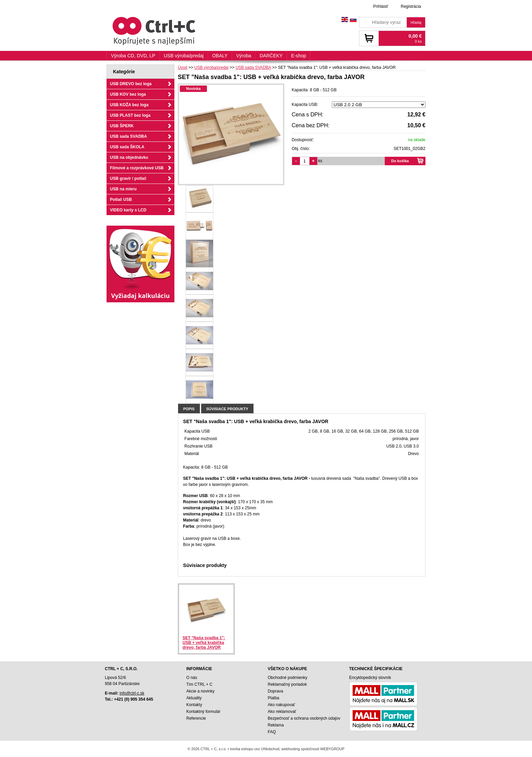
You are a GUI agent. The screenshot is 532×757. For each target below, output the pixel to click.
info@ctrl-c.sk (132, 693)
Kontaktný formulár (203, 712)
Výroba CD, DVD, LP (133, 56)
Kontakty (194, 705)
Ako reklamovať (282, 712)
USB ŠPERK (122, 126)
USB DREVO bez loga (131, 84)
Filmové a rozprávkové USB (137, 168)
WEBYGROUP (332, 749)
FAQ (272, 732)
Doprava (275, 691)
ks (320, 161)
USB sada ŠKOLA (127, 147)
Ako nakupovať (281, 705)
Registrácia (411, 6)
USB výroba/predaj (184, 56)
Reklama (276, 725)
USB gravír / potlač (128, 178)
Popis (189, 409)
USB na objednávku (129, 157)
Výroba (244, 56)
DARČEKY (271, 56)
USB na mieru (123, 189)
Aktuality (194, 698)
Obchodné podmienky (288, 678)
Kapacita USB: (305, 105)
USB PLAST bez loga (130, 115)
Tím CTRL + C (199, 684)
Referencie (196, 718)
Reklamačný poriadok (287, 684)
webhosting (291, 749)
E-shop (299, 56)
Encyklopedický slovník (370, 678)
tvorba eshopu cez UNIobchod (255, 749)
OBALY (220, 56)
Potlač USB (121, 200)
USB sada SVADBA (128, 136)
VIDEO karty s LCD (128, 210)
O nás (192, 678)
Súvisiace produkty (227, 409)
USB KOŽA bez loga (129, 105)
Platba (273, 698)
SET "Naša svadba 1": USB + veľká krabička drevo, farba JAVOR (204, 643)
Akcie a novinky (200, 691)
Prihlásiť (381, 6)
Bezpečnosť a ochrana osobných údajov (304, 718)
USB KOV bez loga (128, 94)
